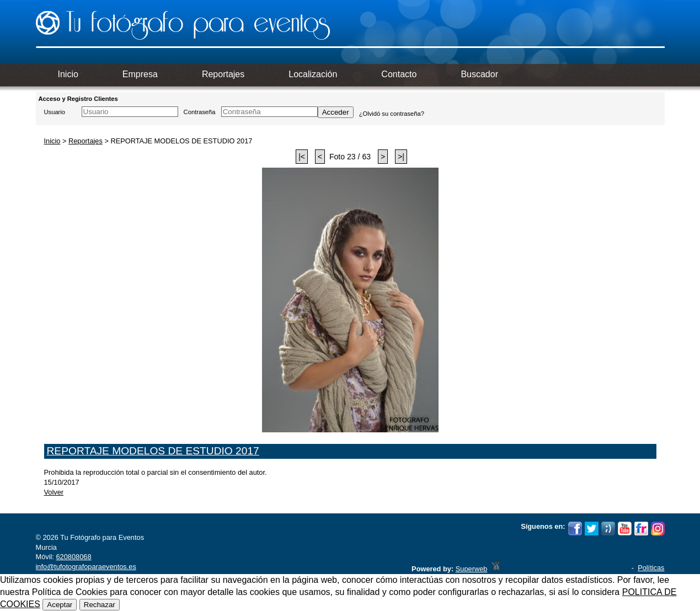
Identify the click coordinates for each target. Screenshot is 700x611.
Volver (54, 492)
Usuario (55, 112)
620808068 (73, 557)
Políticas (651, 568)
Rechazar (100, 605)
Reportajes (86, 141)
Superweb (472, 569)
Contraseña (200, 112)
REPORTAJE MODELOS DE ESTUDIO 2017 (153, 451)
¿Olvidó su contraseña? (392, 114)
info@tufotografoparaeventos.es (86, 567)
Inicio (52, 141)
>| (401, 157)
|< (302, 157)
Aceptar (60, 605)
